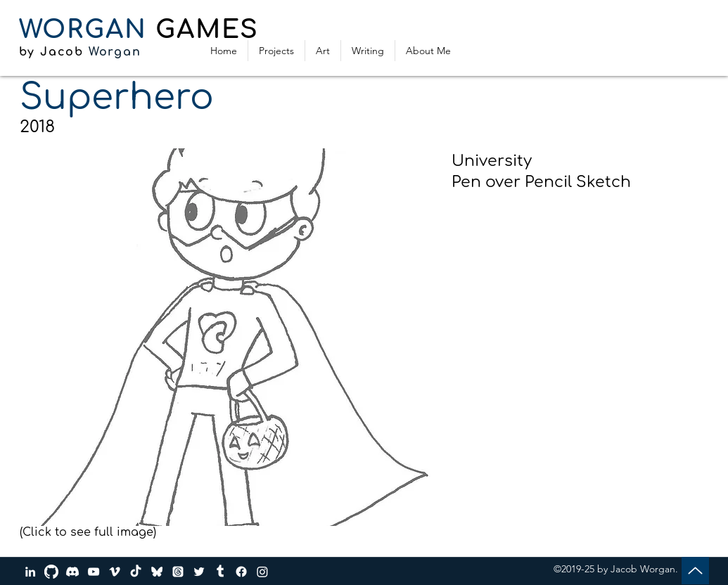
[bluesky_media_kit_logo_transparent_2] (157, 572)
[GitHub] (51, 572)
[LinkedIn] (30, 572)
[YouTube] (94, 572)
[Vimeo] (115, 572)
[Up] (695, 571)
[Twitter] (199, 572)
